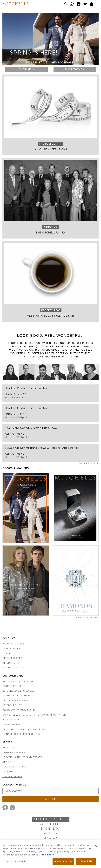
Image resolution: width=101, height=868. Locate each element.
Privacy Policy (12, 705)
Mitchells (16, 4)
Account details (13, 644)
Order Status (11, 725)
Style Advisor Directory (19, 681)
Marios (50, 838)
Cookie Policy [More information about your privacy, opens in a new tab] (46, 855)
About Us (9, 748)
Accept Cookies (63, 861)
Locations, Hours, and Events (22, 757)
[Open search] (65, 4)
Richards (51, 829)
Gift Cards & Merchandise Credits (25, 729)
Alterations (11, 663)
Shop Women (75, 69)
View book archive (87, 617)
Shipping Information (17, 701)
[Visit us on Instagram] (12, 808)
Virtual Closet (12, 658)
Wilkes (50, 834)
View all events (89, 463)
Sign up (51, 799)
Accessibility (11, 720)
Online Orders (12, 649)
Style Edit (9, 762)
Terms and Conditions (17, 696)
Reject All (86, 861)
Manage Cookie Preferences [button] (21, 734)
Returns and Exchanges (18, 691)
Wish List (8, 653)
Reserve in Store (13, 668)
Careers (8, 772)
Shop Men (26, 69)
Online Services (13, 686)
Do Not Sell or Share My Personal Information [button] (34, 715)
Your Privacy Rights (15, 861)
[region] (50, 854)
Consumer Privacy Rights (19, 710)
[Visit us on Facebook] (5, 808)
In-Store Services (14, 753)
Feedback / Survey (15, 767)
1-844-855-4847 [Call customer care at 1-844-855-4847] (12, 777)
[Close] (96, 846)
